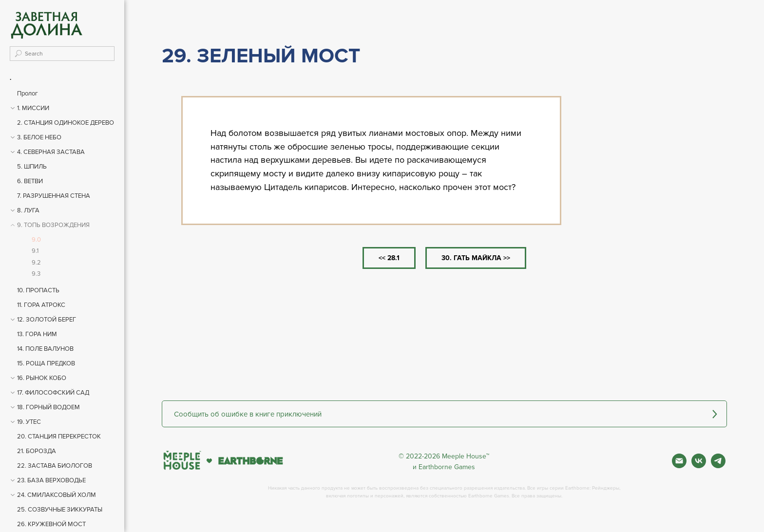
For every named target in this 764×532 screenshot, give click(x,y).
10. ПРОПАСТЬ (38, 290)
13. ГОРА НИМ (37, 334)
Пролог (28, 94)
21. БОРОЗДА (37, 451)
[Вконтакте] (699, 465)
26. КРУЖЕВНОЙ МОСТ (51, 524)
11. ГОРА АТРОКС (41, 305)
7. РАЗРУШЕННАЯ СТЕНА (54, 196)
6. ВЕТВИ (30, 181)
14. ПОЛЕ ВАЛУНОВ (45, 349)
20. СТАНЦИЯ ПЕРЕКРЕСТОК (59, 437)
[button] (444, 414)
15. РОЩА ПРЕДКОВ (46, 363)
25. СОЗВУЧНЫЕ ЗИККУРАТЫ (60, 510)
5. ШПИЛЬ (32, 167)
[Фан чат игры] (718, 465)
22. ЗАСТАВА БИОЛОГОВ (55, 466)
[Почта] (679, 465)
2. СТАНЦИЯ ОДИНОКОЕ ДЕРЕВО (66, 123)
